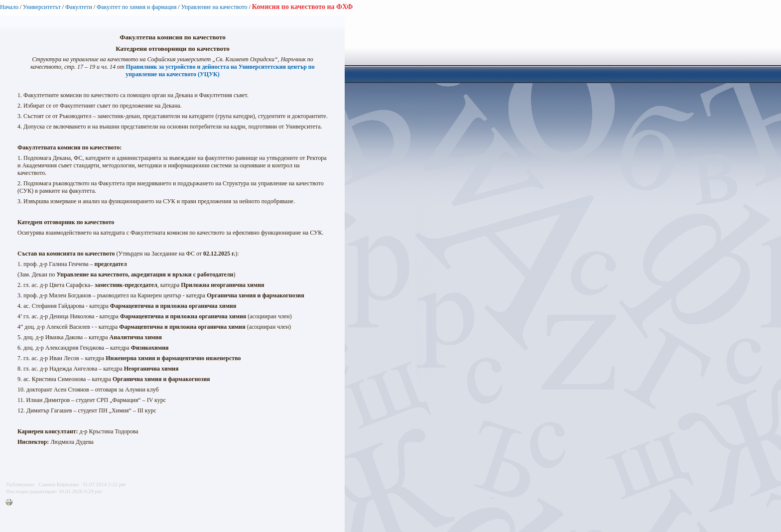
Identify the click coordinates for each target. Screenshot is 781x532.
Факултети (79, 7)
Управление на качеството (215, 7)
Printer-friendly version (11, 503)
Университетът (42, 7)
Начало (9, 7)
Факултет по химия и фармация (137, 7)
